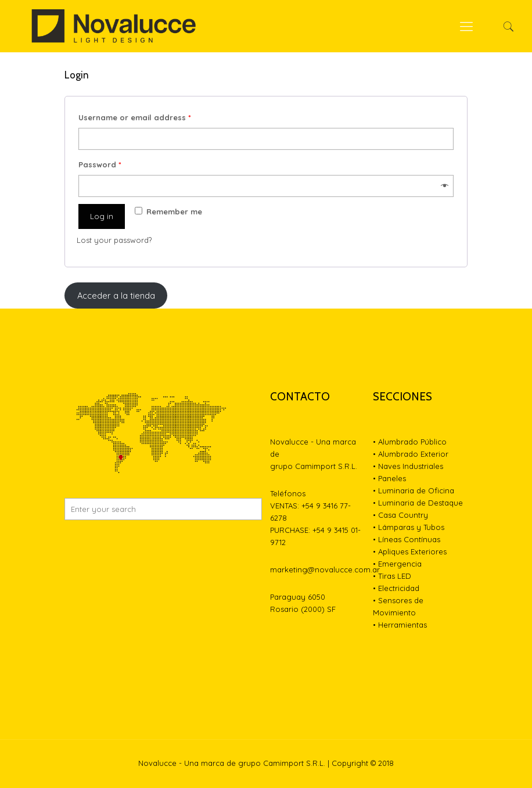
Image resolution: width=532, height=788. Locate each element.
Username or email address (135, 117)
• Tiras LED (392, 576)
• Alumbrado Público (410, 442)
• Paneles (389, 478)
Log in (102, 216)
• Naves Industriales (408, 466)
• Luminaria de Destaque (418, 503)
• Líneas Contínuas (407, 539)
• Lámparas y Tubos (409, 527)
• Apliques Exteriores (410, 551)
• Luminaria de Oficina (414, 490)
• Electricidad (396, 588)
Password (100, 164)
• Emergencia (397, 564)
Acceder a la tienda (116, 295)
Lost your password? (114, 240)
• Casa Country (400, 515)
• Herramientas (400, 625)
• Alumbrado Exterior (411, 454)
